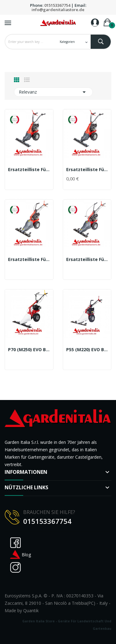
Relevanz (53, 92)
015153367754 (57, 5)
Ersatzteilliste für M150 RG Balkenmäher (87, 170)
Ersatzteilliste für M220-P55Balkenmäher (87, 259)
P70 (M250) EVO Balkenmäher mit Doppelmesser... (29, 350)
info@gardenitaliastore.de (58, 10)
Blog (20, 555)
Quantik (31, 610)
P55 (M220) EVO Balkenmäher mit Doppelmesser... (87, 350)
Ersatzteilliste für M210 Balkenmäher (29, 259)
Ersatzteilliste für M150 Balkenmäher (29, 170)
